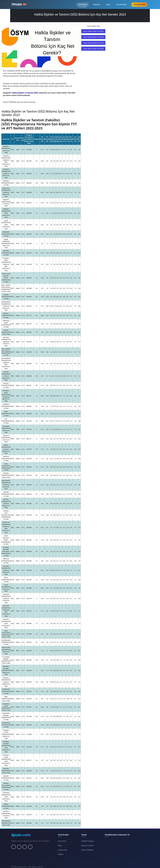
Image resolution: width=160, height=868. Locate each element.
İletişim (61, 854)
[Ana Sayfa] (19, 4)
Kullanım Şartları (88, 845)
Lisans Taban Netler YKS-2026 (93, 49)
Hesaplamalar (139, 4)
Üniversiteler (121, 4)
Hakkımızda (63, 850)
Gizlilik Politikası (88, 841)
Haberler (97, 4)
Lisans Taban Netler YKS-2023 (93, 37)
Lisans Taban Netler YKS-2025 (93, 43)
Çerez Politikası (87, 850)
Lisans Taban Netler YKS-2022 (93, 31)
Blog (108, 4)
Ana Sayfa (82, 4)
